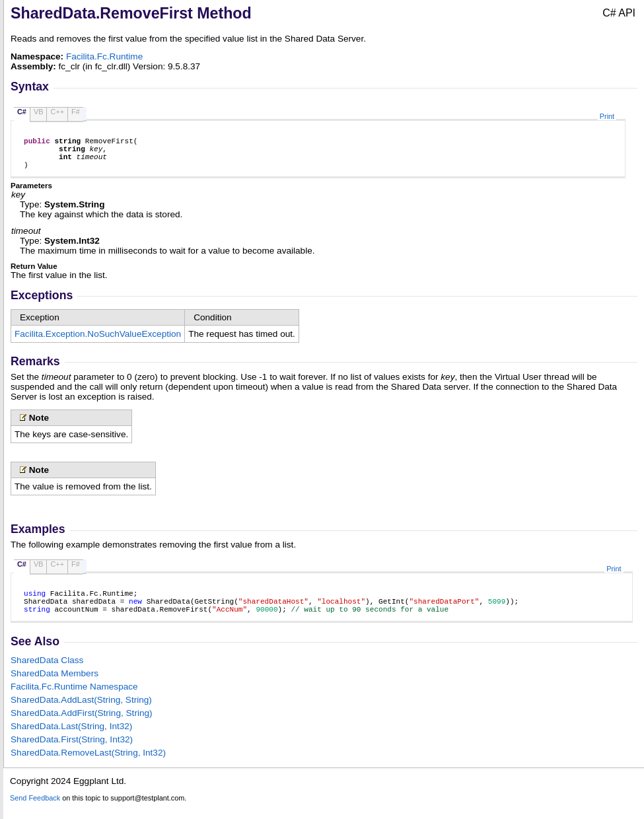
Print (607, 116)
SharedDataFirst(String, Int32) (72, 753)
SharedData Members (54, 687)
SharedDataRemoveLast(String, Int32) (88, 766)
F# (76, 112)
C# (22, 112)
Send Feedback (35, 812)
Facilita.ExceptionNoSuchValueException (98, 342)
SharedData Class (47, 674)
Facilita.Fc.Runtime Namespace (74, 700)
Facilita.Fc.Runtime (104, 56)
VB (39, 112)
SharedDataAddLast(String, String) (81, 714)
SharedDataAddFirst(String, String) (82, 727)
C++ (57, 112)
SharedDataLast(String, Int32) (71, 740)
